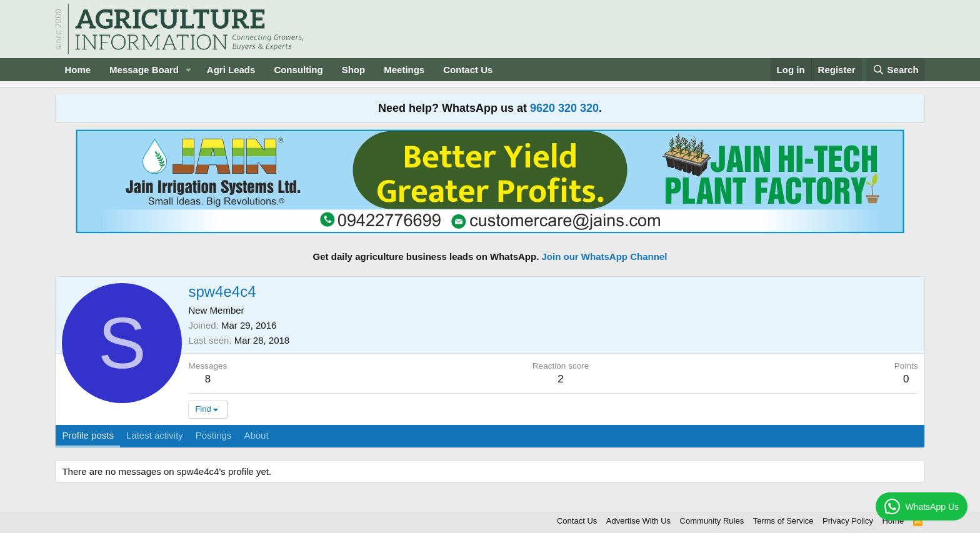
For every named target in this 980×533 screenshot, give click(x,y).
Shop (354, 70)
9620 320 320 (564, 108)
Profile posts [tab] (88, 435)
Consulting (298, 70)
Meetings (404, 70)
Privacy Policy (848, 521)
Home (77, 70)
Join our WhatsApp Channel (605, 257)
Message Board (144, 70)
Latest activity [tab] (155, 435)
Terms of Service (783, 521)
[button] (189, 70)
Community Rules (712, 521)
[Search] (896, 70)
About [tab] (256, 435)
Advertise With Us (638, 521)
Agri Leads (231, 70)
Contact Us (468, 70)
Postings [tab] (214, 435)
